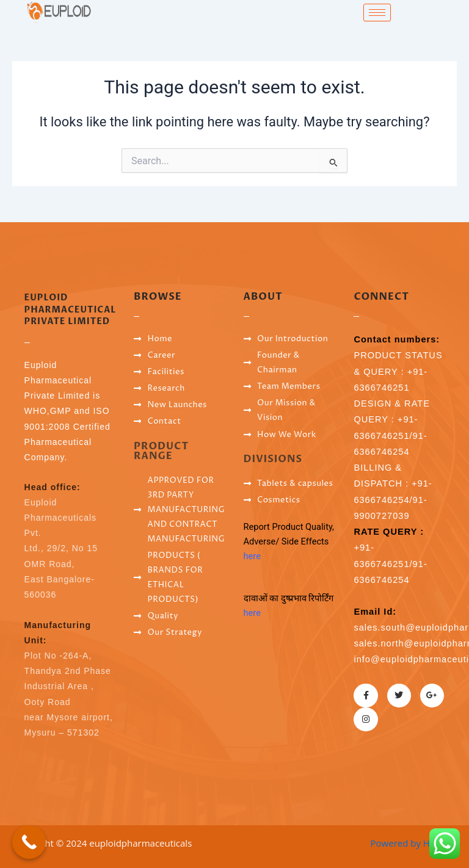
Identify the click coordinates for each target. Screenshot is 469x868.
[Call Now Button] (29, 842)
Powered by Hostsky (414, 843)
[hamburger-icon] (377, 13)
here (252, 556)
